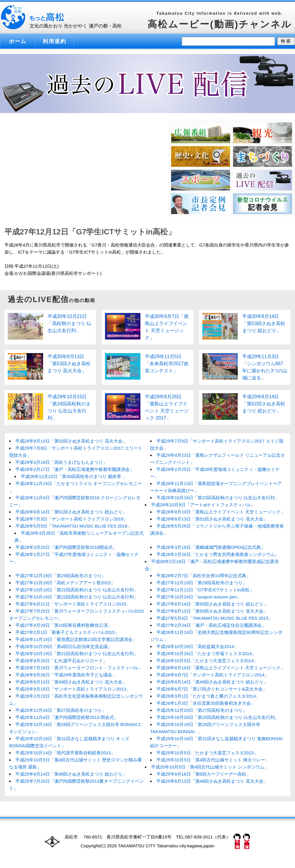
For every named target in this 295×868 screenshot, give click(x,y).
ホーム (18, 41)
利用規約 (55, 41)
